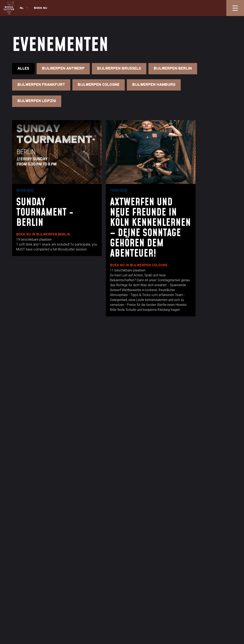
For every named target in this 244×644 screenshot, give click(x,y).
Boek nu (40, 8)
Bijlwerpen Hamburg (154, 85)
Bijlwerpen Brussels (119, 69)
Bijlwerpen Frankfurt (41, 85)
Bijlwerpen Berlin (173, 69)
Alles (23, 69)
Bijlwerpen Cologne (99, 85)
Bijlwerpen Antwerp (63, 69)
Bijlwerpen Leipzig (37, 101)
